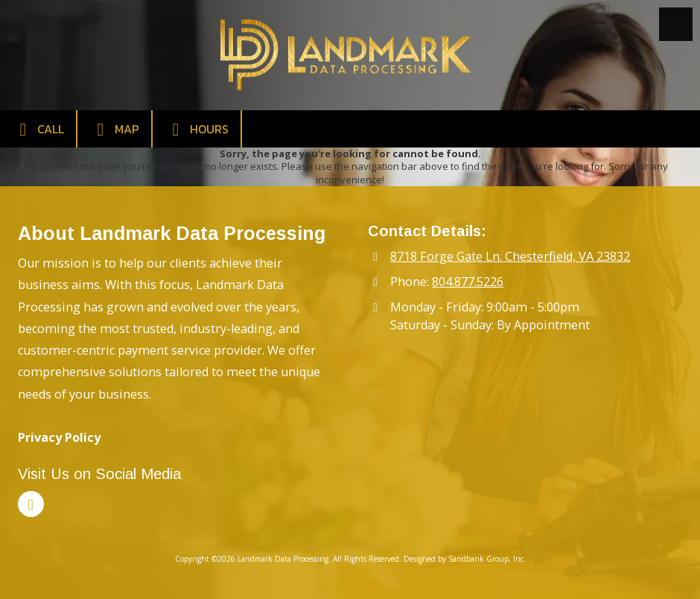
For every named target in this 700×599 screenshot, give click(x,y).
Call (38, 129)
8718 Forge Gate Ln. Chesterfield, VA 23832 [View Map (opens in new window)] (510, 256)
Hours (197, 129)
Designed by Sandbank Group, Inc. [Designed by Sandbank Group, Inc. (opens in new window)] (465, 559)
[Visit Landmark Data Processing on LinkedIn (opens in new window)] (31, 504)
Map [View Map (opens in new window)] (114, 129)
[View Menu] (676, 24)
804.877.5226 (468, 282)
